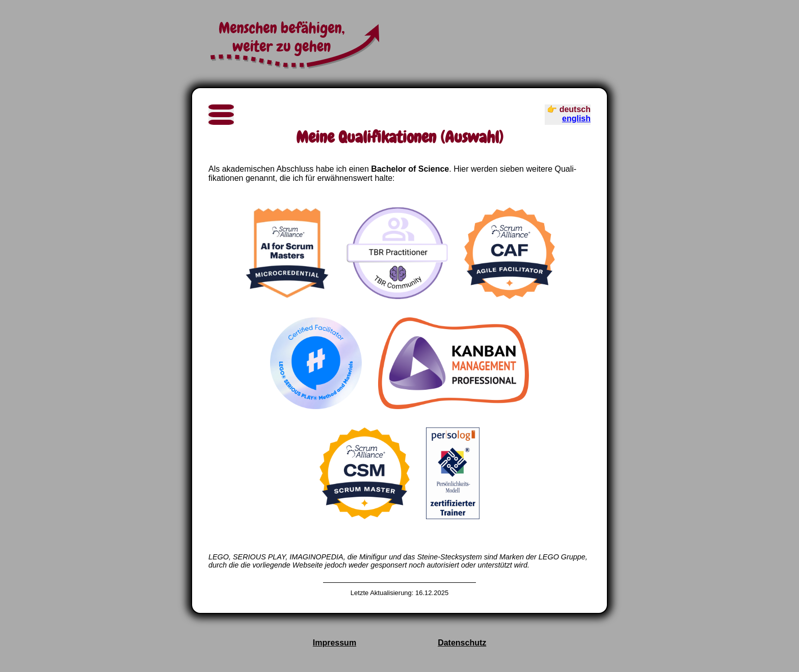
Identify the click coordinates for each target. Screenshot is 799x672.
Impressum (335, 643)
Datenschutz (462, 643)
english (576, 118)
